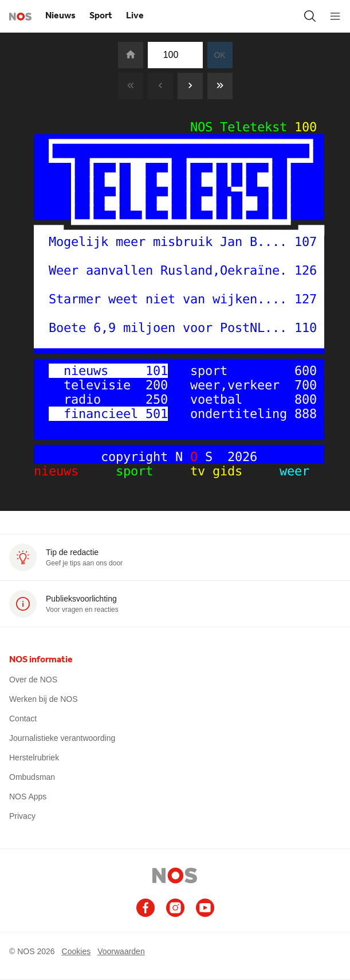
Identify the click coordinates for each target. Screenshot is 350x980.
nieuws (67, 471)
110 (306, 328)
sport (145, 471)
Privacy (22, 816)
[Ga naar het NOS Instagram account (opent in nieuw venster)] (175, 908)
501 (157, 414)
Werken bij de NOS (44, 699)
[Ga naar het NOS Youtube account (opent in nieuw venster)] (205, 908)
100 (306, 127)
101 (157, 371)
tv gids (220, 471)
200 (157, 385)
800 (306, 399)
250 (157, 399)
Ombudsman (32, 777)
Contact (23, 719)
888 (306, 414)
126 (306, 270)
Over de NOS (33, 680)
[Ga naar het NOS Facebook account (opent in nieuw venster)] (145, 908)
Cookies (76, 951)
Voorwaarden (121, 951)
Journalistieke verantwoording (62, 738)
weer (283, 471)
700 (306, 385)
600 (306, 371)
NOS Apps (28, 797)
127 (306, 299)
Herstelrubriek (34, 758)
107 (306, 242)
